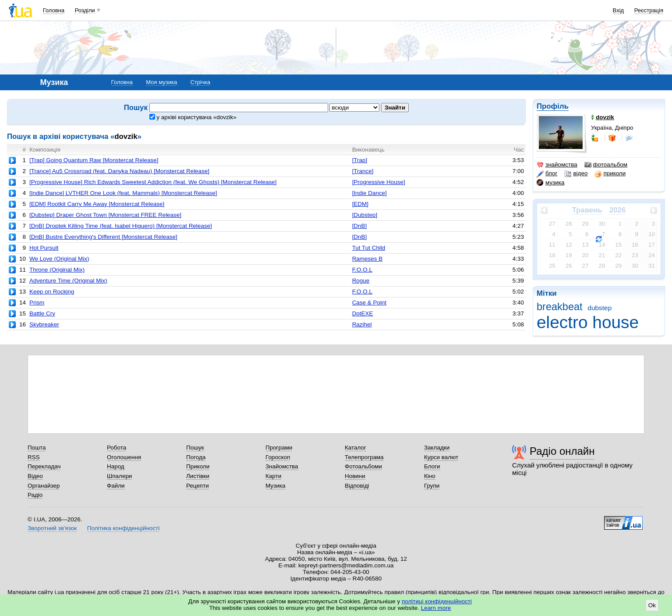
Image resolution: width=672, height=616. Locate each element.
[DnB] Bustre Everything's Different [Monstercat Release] (103, 237)
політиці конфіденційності (437, 601)
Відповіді (357, 486)
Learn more (436, 608)
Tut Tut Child (369, 248)
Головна (54, 10)
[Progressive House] (379, 182)
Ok (652, 605)
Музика (275, 486)
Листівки (198, 476)
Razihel (362, 324)
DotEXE (363, 313)
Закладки (437, 448)
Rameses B (367, 259)
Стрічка (200, 82)
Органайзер (44, 486)
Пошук (195, 448)
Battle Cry (42, 313)
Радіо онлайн (562, 451)
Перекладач (44, 466)
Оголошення (124, 457)
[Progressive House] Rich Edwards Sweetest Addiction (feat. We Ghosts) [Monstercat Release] (153, 182)
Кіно (430, 476)
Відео (35, 476)
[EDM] (360, 204)
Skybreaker (44, 324)
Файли (116, 486)
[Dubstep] (365, 215)
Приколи (198, 466)
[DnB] (360, 226)
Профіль (553, 106)
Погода (196, 457)
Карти (273, 476)
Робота (117, 448)
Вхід (619, 10)
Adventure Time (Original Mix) (68, 281)
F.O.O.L (362, 270)
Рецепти (198, 486)
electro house (588, 322)
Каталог (355, 448)
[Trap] (360, 160)
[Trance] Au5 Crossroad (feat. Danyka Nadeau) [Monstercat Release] (119, 171)
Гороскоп (278, 457)
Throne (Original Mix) (57, 270)
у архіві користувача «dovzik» (193, 117)
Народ (116, 466)
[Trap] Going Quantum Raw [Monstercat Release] (94, 160)
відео (576, 173)
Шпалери (119, 476)
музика (550, 183)
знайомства (557, 165)
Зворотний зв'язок (52, 528)
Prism (37, 303)
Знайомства (282, 466)
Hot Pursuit (44, 248)
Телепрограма (364, 457)
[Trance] (363, 171)
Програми (279, 448)
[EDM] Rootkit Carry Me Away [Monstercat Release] (97, 204)
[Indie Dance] (370, 193)
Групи (432, 486)
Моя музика (161, 82)
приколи (610, 173)
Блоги (432, 466)
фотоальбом (606, 165)
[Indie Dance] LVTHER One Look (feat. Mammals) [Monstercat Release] (123, 193)
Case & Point (369, 303)
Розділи (85, 10)
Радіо (35, 495)
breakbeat (560, 307)
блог (547, 173)
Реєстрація (649, 10)
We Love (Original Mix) (59, 259)
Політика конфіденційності (123, 528)
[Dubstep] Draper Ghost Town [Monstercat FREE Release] (105, 215)
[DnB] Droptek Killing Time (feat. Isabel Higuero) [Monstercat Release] (121, 226)
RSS (34, 457)
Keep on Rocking (52, 292)
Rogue (361, 281)
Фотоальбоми (363, 466)
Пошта (37, 448)
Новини (355, 476)
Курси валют (441, 457)
